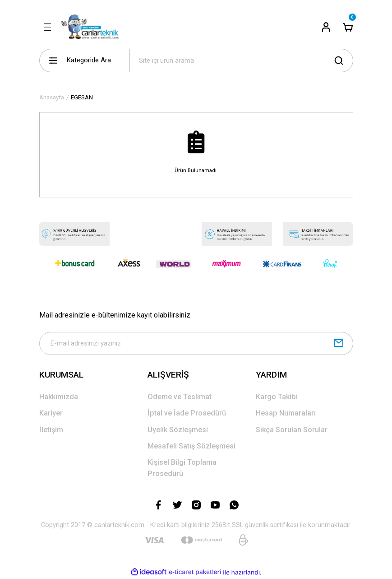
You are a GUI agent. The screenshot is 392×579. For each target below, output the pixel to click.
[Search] (241, 61)
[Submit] (339, 344)
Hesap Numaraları (286, 413)
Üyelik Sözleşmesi (178, 430)
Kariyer (51, 413)
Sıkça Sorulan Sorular (292, 430)
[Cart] (348, 27)
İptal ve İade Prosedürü (187, 413)
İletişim (51, 430)
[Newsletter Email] (196, 344)
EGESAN (82, 97)
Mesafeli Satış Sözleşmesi (191, 446)
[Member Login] (326, 27)
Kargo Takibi (277, 397)
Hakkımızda (59, 397)
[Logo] (93, 27)
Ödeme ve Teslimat (180, 397)
